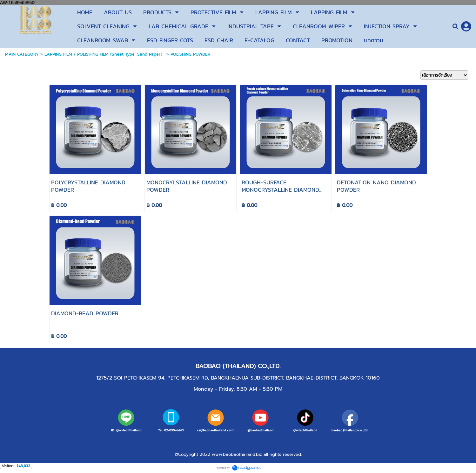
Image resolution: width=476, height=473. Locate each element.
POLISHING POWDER (191, 54)
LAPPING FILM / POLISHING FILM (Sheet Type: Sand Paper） (105, 54)
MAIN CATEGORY (22, 54)
